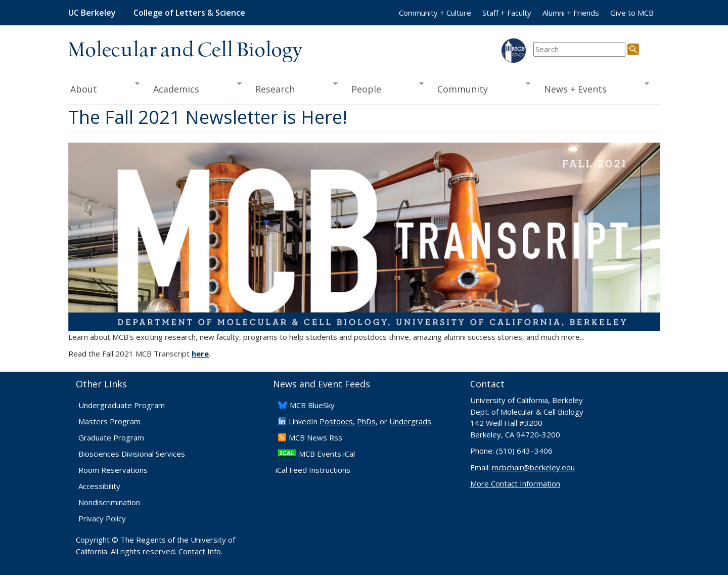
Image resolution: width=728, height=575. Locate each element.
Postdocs (336, 421)
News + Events (593, 88)
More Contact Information (515, 483)
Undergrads (410, 421)
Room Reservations (113, 470)
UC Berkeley (92, 13)
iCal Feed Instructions (313, 470)
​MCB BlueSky (312, 405)
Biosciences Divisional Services (132, 454)
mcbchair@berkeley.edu (533, 467)
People (384, 88)
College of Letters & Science (189, 13)
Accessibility (99, 486)
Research (293, 88)
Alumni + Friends (571, 13)
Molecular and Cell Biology (185, 51)
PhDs (366, 421)
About (104, 88)
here (200, 353)
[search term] (579, 49)
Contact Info (200, 551)
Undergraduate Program (122, 405)
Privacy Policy (102, 518)
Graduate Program (111, 437)
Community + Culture (435, 13)
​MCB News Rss (315, 437)
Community (481, 88)
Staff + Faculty (507, 13)
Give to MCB (632, 13)
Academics (194, 88)
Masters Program (109, 421)
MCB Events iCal (327, 454)
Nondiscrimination (109, 502)
